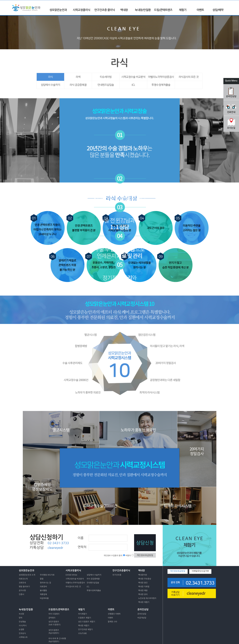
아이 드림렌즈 (54, 614)
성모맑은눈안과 (58, 10)
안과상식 (22, 633)
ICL (133, 85)
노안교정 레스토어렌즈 (147, 598)
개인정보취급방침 (145, 555)
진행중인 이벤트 (114, 614)
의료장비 (43, 587)
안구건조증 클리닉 (105, 10)
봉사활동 (43, 591)
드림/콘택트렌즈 (163, 10)
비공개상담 (142, 618)
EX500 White (71, 575)
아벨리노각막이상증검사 (161, 77)
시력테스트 (23, 637)
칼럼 (42, 579)
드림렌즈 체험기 (85, 618)
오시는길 (231, 128)
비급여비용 (44, 598)
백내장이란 (143, 575)
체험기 (183, 10)
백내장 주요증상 (145, 579)
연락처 (82, 547)
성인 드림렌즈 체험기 (87, 622)
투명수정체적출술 (161, 85)
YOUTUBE (83, 633)
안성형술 (22, 622)
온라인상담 (231, 96)
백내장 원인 (143, 583)
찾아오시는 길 (46, 583)
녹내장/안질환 (143, 10)
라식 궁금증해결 (78, 85)
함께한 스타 (113, 622)
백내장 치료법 (144, 587)
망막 (21, 618)
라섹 (78, 77)
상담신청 (145, 543)
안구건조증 (117, 575)
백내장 (124, 10)
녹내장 (22, 614)
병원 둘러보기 (24, 587)
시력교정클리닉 (81, 10)
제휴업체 (43, 594)
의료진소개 (23, 579)
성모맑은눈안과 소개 (27, 575)
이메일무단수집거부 (200, 571)
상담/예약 (218, 10)
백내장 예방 (143, 591)
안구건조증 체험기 (86, 629)
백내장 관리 (143, 594)
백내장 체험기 (144, 602)
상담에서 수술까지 (50, 85)
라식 (50, 77)
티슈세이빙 (106, 77)
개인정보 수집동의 (111, 556)
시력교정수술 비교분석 (133, 77)
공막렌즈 (52, 618)
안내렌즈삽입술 (106, 85)
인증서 (22, 594)
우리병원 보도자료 (47, 575)
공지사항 (22, 591)
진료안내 (231, 112)
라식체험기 (83, 614)
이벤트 (200, 10)
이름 (81, 538)
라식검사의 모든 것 (188, 77)
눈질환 (22, 629)
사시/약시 (23, 626)
